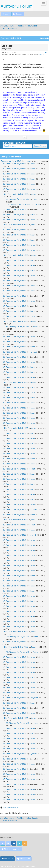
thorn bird (33, 352)
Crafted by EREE (18, 866)
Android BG (30, 866)
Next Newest (20, 143)
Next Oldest (8, 143)
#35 (46, 52)
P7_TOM (28, 161)
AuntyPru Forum (7, 26)
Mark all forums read (11, 849)
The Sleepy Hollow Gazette (27, 26)
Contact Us (7, 859)
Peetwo (32, 164)
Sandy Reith (34, 698)
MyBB (10, 866)
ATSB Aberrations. (10, 28)
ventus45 (33, 535)
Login (6, 14)
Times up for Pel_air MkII (11, 161)
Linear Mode (44, 38)
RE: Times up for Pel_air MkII (14, 164)
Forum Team (24, 859)
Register (18, 14)
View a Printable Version (11, 807)
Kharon (41, 54)
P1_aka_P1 (33, 754)
